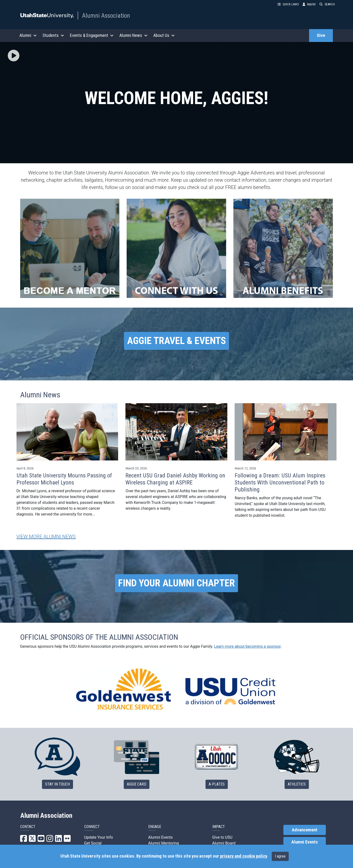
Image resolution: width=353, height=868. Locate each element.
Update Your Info (99, 837)
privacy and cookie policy (243, 856)
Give (321, 35)
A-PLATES (217, 784)
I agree (280, 856)
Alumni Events (160, 837)
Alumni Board (224, 843)
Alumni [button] (28, 35)
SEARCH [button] (327, 4)
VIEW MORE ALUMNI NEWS (46, 537)
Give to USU (222, 837)
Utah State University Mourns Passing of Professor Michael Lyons (64, 479)
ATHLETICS (297, 784)
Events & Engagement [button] (92, 35)
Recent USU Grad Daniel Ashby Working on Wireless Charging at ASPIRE (175, 479)
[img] (14, 56)
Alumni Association (106, 16)
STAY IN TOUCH (57, 784)
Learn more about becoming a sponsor (247, 646)
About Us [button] (164, 35)
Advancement (305, 830)
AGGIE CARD (137, 784)
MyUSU (309, 4)
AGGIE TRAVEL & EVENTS (176, 341)
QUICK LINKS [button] (288, 4)
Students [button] (53, 35)
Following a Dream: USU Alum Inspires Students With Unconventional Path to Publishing (280, 483)
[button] (14, 56)
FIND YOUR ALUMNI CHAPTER (176, 583)
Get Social (93, 843)
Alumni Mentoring (164, 843)
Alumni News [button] (133, 35)
